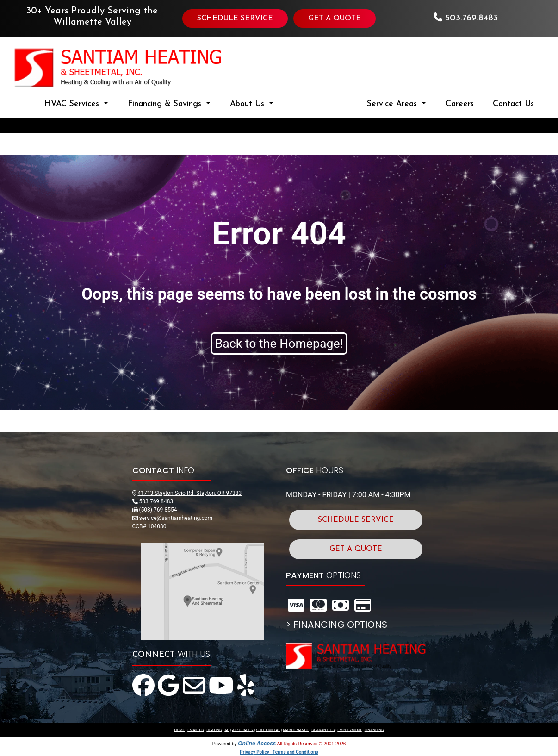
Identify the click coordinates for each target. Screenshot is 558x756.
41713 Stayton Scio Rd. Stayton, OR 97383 (189, 493)
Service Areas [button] (393, 104)
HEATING (214, 730)
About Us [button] (248, 104)
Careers (460, 104)
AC (227, 730)
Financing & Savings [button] (166, 104)
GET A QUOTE (335, 19)
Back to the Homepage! (279, 344)
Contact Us (513, 104)
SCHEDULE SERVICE (235, 19)
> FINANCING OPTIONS (337, 625)
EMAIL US (195, 730)
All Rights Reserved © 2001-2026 (312, 744)
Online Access (257, 744)
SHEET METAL (268, 730)
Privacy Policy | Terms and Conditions (279, 752)
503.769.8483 (471, 18)
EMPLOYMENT (350, 730)
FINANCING (374, 730)
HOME (179, 730)
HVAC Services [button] (73, 104)
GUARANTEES (323, 730)
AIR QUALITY (243, 730)
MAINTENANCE (296, 730)
